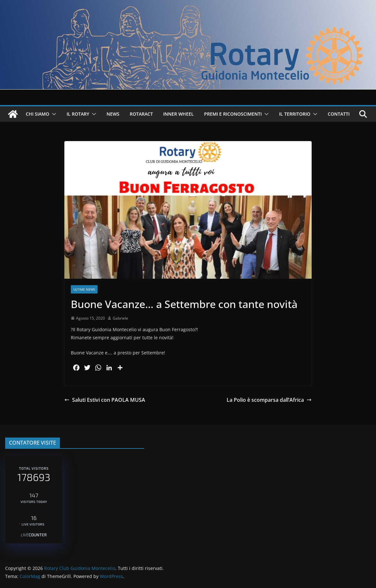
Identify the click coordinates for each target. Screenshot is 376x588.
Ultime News (84, 289)
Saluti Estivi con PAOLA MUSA (105, 400)
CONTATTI (339, 114)
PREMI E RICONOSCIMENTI (233, 114)
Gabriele (120, 318)
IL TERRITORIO (295, 114)
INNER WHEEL (179, 114)
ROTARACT (141, 114)
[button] (53, 114)
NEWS (113, 114)
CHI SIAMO (38, 114)
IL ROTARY (78, 114)
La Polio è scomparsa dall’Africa (269, 400)
